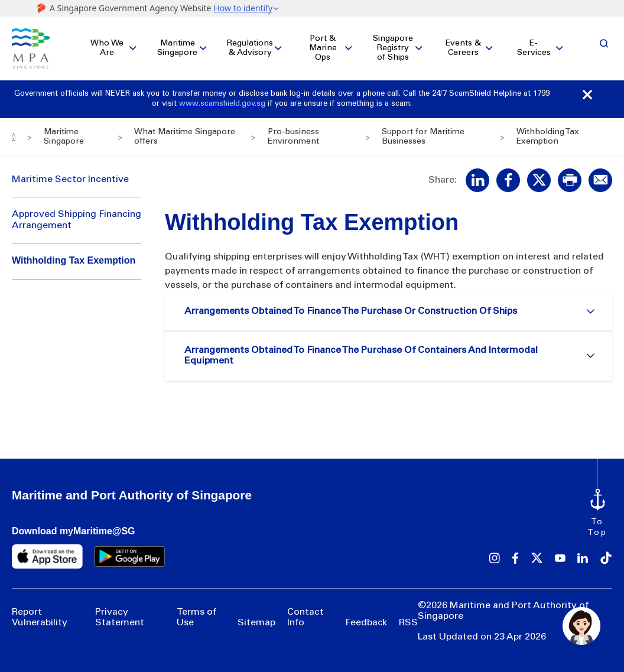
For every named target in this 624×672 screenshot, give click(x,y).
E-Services (534, 48)
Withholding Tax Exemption (74, 261)
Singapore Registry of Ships (393, 48)
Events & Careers (463, 48)
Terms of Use (196, 618)
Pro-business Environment (293, 137)
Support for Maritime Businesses (423, 137)
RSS (408, 624)
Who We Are (107, 48)
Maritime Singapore (177, 48)
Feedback (366, 624)
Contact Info (305, 618)
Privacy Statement (120, 618)
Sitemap (256, 624)
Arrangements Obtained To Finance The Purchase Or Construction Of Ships (352, 312)
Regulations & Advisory (250, 48)
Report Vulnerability (40, 618)
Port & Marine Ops (323, 48)
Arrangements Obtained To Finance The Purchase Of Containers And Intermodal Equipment (363, 358)
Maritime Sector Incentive (70, 180)
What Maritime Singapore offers (185, 137)
